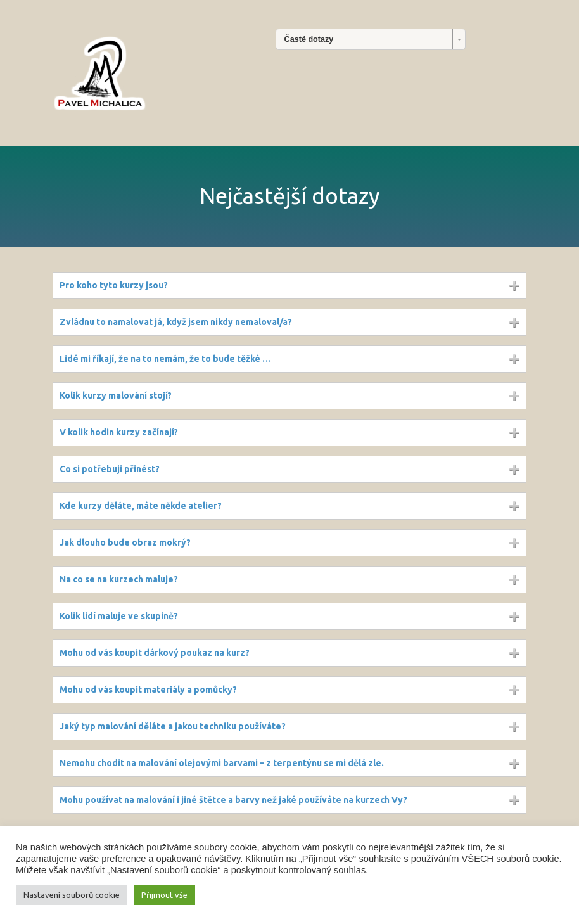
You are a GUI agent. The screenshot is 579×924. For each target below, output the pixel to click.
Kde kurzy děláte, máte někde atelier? (141, 506)
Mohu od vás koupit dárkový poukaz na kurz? (155, 653)
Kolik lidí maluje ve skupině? (119, 616)
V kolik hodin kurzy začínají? (119, 432)
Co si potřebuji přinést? (110, 469)
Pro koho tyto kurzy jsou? (114, 285)
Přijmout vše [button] (164, 895)
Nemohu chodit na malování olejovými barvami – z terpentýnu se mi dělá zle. (222, 763)
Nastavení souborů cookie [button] (72, 895)
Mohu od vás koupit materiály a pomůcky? (148, 690)
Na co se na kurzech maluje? (119, 579)
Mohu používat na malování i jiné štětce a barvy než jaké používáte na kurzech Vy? (233, 800)
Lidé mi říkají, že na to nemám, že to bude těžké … (165, 359)
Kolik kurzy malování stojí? (116, 395)
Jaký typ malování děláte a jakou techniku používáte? (173, 726)
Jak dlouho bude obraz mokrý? (125, 542)
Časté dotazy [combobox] (309, 39)
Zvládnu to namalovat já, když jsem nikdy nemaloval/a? (176, 322)
